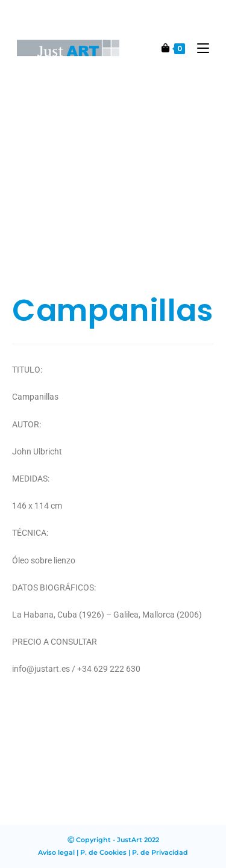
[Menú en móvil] (199, 48)
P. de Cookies (103, 852)
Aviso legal (56, 852)
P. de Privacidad (160, 852)
